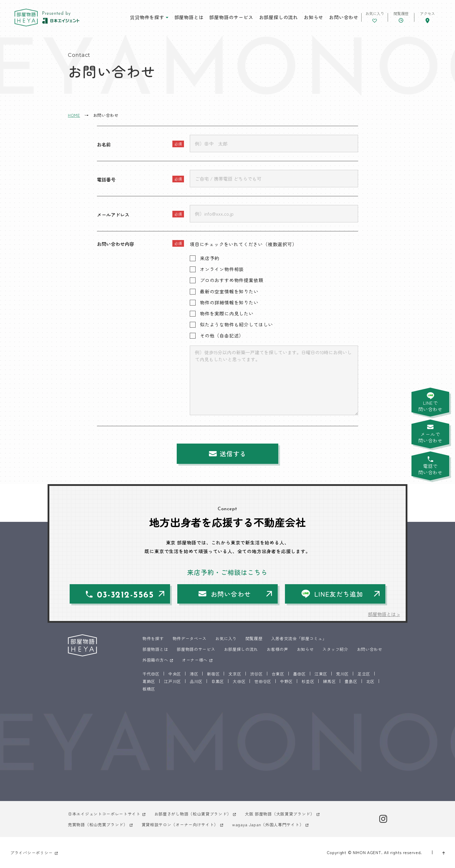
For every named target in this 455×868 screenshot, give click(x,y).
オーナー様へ (195, 660)
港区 (194, 674)
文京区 (235, 674)
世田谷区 (263, 681)
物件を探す (153, 638)
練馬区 (329, 681)
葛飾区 (149, 681)
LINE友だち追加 (339, 594)
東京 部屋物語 (26, 18)
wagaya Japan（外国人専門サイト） (268, 825)
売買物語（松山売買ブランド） (98, 825)
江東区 (321, 674)
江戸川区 (173, 681)
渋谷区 (257, 674)
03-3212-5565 (125, 595)
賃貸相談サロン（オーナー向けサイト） (180, 825)
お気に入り (226, 638)
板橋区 (149, 689)
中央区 (175, 674)
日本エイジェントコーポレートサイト (104, 814)
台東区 (278, 674)
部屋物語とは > (384, 614)
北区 (370, 681)
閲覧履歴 (254, 638)
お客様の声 (277, 649)
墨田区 (299, 674)
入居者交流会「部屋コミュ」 (299, 638)
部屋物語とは (189, 17)
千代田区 (151, 674)
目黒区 (218, 681)
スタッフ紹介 (335, 649)
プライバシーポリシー (31, 853)
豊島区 (351, 681)
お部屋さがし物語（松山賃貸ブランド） (193, 814)
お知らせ (314, 17)
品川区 (196, 681)
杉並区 (308, 681)
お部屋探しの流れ (279, 17)
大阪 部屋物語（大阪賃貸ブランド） (280, 814)
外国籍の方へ (155, 660)
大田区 (239, 681)
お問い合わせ (344, 17)
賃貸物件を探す (147, 17)
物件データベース (190, 638)
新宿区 (213, 674)
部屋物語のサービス (231, 17)
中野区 (286, 681)
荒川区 (342, 674)
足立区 (364, 674)
